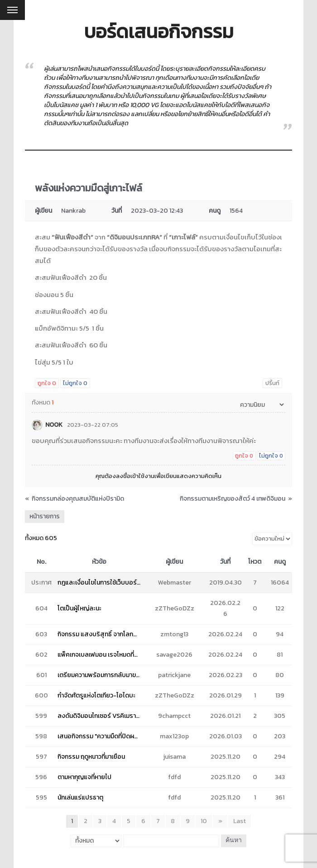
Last (240, 821)
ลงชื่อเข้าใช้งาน (135, 476)
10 (204, 821)
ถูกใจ (47, 383)
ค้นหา (233, 841)
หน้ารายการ (45, 516)
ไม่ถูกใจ (75, 383)
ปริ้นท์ (272, 383)
